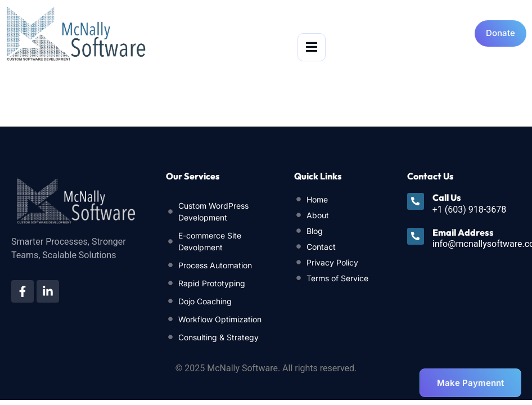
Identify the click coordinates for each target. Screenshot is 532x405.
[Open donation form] (501, 33)
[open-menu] (312, 47)
